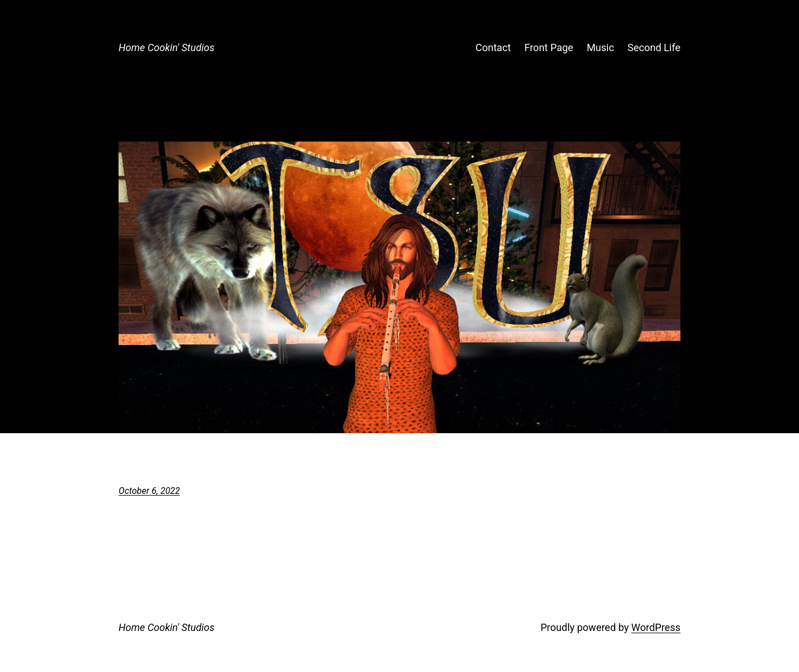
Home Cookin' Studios (167, 47)
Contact (493, 47)
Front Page (549, 47)
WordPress (656, 627)
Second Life (654, 47)
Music (600, 47)
